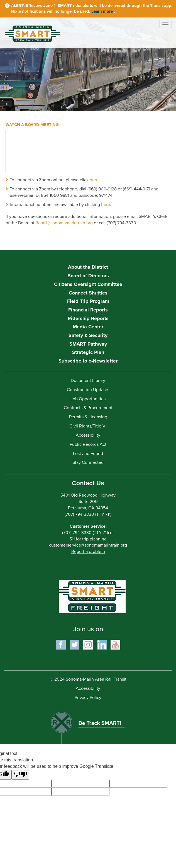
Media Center (88, 327)
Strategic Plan (88, 352)
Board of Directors (88, 276)
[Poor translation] (20, 775)
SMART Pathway (88, 344)
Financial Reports (88, 310)
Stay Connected (88, 462)
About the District (88, 267)
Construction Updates (88, 390)
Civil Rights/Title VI (88, 426)
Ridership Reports (88, 318)
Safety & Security (88, 335)
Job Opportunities (88, 399)
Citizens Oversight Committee (88, 284)
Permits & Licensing (88, 417)
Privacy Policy (88, 698)
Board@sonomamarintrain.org (64, 223)
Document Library (88, 381)
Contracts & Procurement (88, 408)
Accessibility (88, 435)
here (94, 180)
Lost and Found (88, 454)
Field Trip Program (88, 301)
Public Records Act (88, 444)
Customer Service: (88, 526)
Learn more (103, 11)
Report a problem (88, 552)
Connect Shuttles (88, 293)
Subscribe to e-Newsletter (88, 361)
